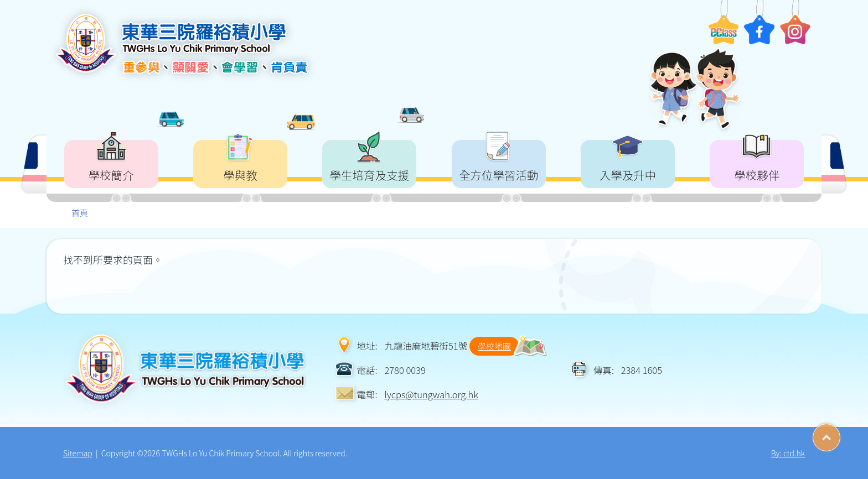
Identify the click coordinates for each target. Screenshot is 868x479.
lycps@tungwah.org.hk (431, 394)
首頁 (80, 213)
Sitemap (78, 453)
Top (840, 434)
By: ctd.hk (788, 453)
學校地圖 (494, 346)
